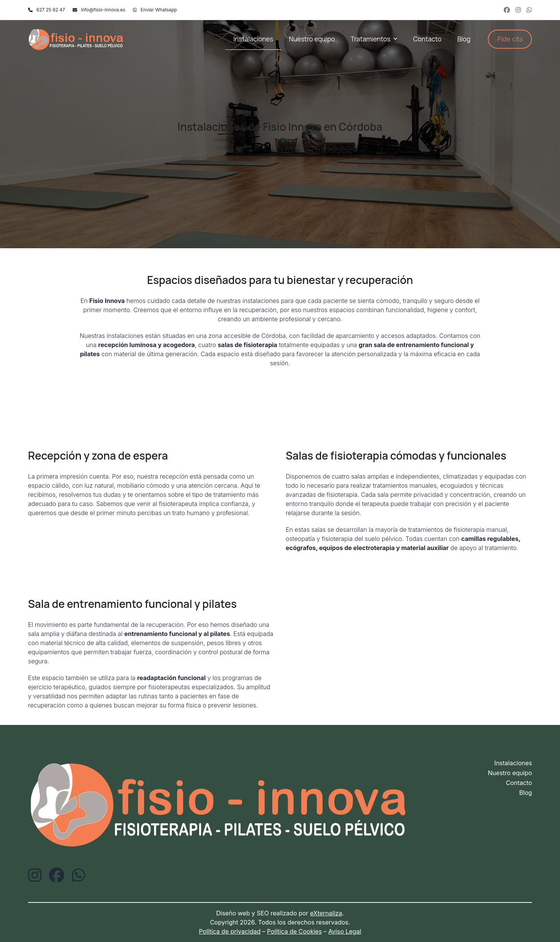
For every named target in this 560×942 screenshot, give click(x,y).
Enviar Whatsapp (159, 10)
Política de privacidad (229, 931)
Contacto (519, 783)
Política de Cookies (294, 931)
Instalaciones (513, 763)
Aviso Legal (345, 931)
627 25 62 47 (51, 10)
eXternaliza (326, 913)
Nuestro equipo (510, 773)
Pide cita (510, 39)
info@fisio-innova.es (103, 10)
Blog (526, 793)
